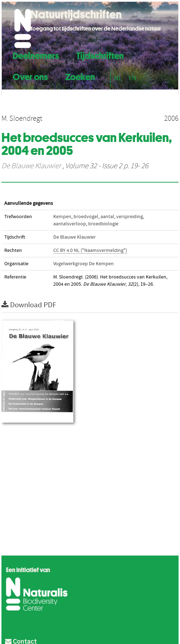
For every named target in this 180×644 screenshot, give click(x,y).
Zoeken (80, 76)
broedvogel (86, 217)
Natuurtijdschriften (76, 14)
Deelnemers (36, 55)
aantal (107, 217)
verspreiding (130, 217)
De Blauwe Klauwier (31, 166)
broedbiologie (103, 224)
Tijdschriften (100, 55)
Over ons (30, 76)
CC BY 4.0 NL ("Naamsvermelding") (90, 250)
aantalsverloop (70, 224)
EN (133, 78)
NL (118, 78)
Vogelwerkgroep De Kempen (84, 264)
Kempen (62, 217)
